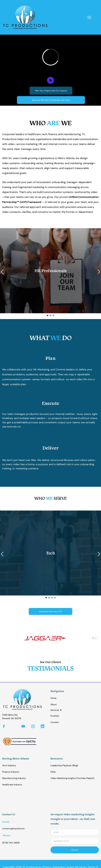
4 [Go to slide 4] (55, 598)
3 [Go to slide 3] (53, 315)
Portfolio (55, 716)
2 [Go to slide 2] (50, 315)
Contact (55, 722)
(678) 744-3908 (11, 843)
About (54, 704)
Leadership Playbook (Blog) (64, 766)
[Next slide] (99, 272)
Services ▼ (56, 710)
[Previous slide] (2, 272)
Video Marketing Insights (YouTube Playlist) (72, 778)
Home (53, 698)
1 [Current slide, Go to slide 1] (48, 315)
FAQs (53, 772)
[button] (89, 17)
